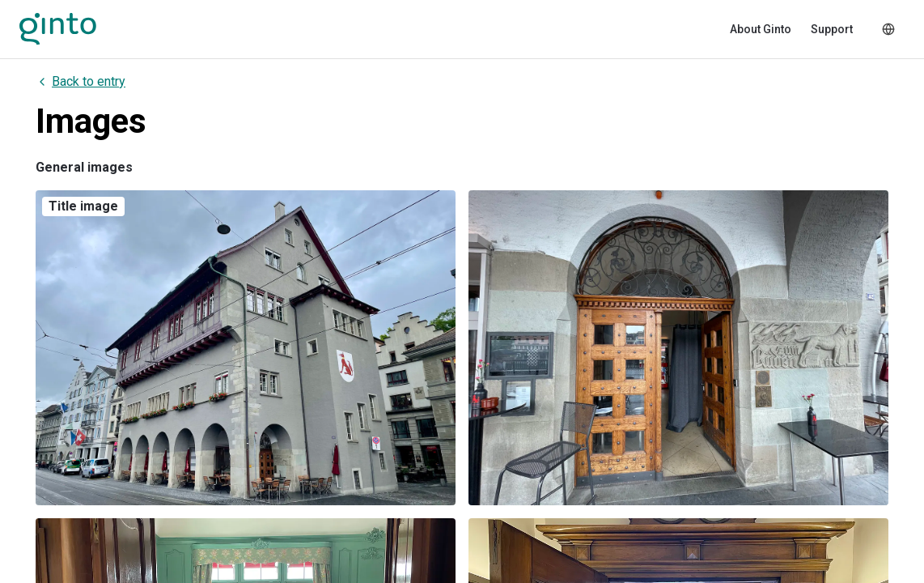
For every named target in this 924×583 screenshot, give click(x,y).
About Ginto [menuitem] (761, 29)
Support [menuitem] (832, 29)
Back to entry (81, 81)
